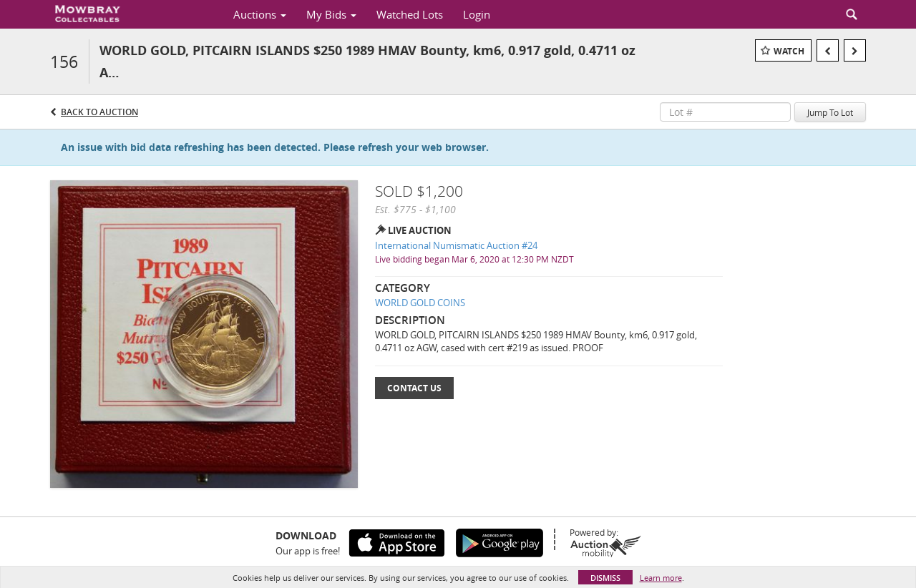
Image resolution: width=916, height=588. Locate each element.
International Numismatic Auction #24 (456, 245)
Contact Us (414, 388)
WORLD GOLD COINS (420, 303)
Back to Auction (99, 112)
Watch (789, 51)
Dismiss (605, 578)
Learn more (661, 578)
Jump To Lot (830, 112)
